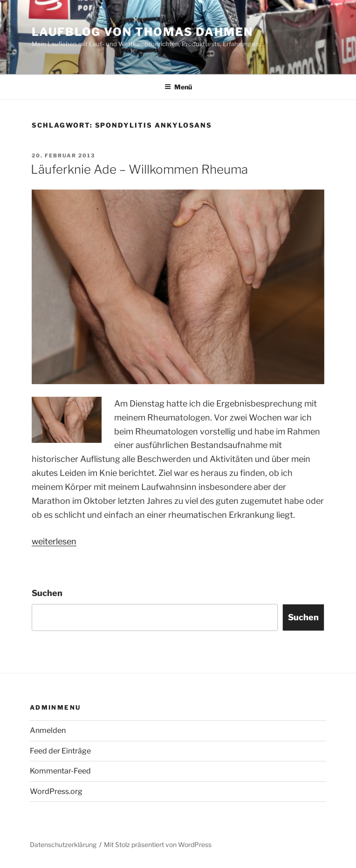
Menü (178, 87)
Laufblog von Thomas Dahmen (142, 32)
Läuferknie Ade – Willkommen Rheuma (139, 169)
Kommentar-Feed (60, 771)
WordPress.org (56, 791)
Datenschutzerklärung (63, 844)
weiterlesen (54, 541)
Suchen (47, 593)
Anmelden (48, 730)
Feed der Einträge (60, 751)
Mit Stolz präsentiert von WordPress (158, 844)
